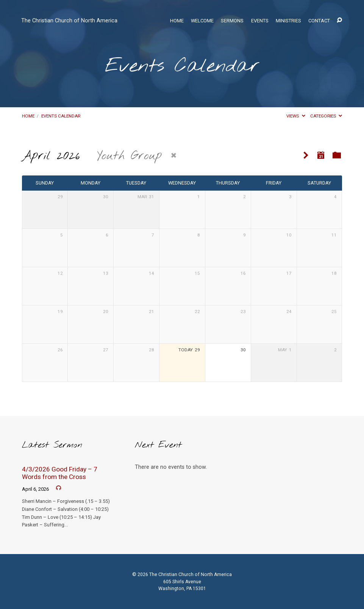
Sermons (232, 21)
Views (296, 116)
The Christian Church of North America (69, 21)
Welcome (202, 21)
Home (177, 21)
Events (260, 21)
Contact (319, 21)
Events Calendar (61, 116)
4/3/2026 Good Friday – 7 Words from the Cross (60, 473)
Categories (326, 116)
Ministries (288, 21)
